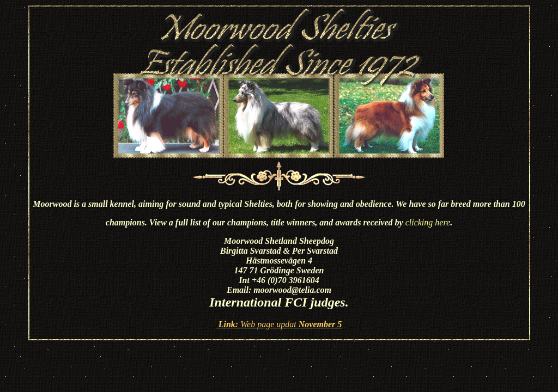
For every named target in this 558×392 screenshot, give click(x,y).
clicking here (428, 222)
